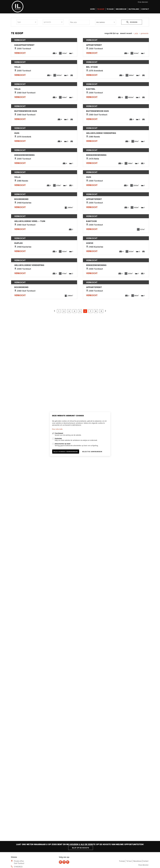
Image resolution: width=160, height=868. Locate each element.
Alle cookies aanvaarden (66, 451)
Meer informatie (57, 429)
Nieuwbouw (121, 9)
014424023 (18, 867)
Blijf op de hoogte (81, 848)
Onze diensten (143, 2)
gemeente (145, 33)
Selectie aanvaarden (92, 451)
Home (92, 9)
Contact (145, 9)
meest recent (126, 33)
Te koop (101, 9)
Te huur (110, 9)
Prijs (136, 33)
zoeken (132, 22)
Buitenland (134, 9)
